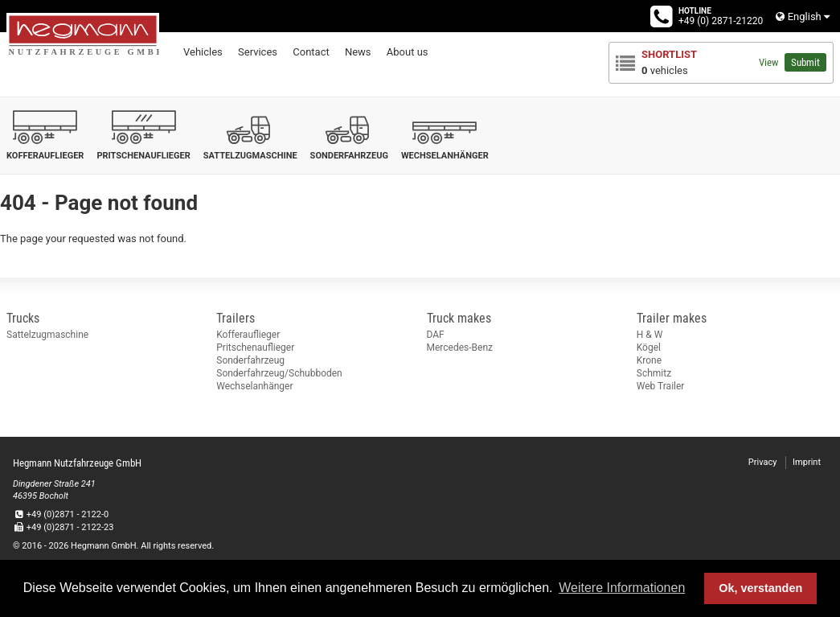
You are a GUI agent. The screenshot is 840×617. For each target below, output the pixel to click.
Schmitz (654, 373)
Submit (805, 62)
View (768, 62)
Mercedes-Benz (460, 348)
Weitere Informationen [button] (622, 588)
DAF (436, 335)
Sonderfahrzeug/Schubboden (279, 373)
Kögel (649, 348)
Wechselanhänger (254, 386)
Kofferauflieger (248, 335)
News (358, 52)
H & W (650, 335)
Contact (311, 52)
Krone (649, 360)
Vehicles (203, 52)
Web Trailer (661, 386)
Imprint (807, 462)
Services (258, 52)
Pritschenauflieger (255, 348)
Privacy (763, 462)
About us (408, 52)
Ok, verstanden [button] (760, 588)
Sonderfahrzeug (250, 360)
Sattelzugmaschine (47, 335)
